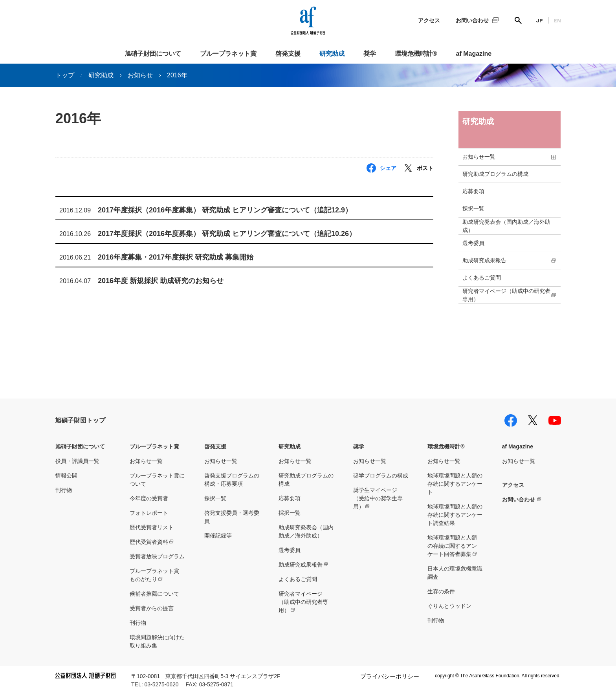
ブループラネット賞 (228, 54)
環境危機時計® (416, 54)
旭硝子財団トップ (80, 420)
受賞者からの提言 (152, 608)
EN (557, 20)
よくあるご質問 (482, 278)
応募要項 (473, 191)
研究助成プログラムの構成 (495, 174)
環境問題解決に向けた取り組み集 (157, 641)
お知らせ (140, 75)
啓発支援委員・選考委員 (232, 517)
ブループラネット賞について (157, 480)
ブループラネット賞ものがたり (154, 575)
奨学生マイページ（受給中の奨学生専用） (378, 498)
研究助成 (332, 54)
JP (539, 20)
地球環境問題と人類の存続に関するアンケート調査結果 (455, 515)
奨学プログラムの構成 (381, 476)
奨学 (370, 54)
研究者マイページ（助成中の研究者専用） (506, 295)
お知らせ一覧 (479, 157)
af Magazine (474, 54)
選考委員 (473, 243)
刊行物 (64, 490)
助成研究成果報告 (484, 260)
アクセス (429, 20)
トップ (65, 75)
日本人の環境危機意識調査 (455, 573)
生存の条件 (441, 591)
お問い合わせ (472, 20)
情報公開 (66, 476)
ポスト (425, 168)
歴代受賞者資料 (149, 542)
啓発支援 (288, 54)
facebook (511, 421)
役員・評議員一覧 (77, 461)
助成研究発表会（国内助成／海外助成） (506, 226)
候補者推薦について (154, 594)
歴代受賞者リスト (152, 527)
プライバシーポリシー (390, 676)
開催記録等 (218, 536)
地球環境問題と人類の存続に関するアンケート (455, 484)
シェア (388, 168)
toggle (554, 157)
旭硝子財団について (153, 54)
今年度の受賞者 (149, 498)
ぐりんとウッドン (449, 606)
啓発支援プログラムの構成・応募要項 (232, 480)
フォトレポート (149, 513)
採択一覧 (473, 208)
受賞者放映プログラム (157, 556)
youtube (555, 421)
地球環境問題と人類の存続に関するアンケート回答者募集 (452, 546)
